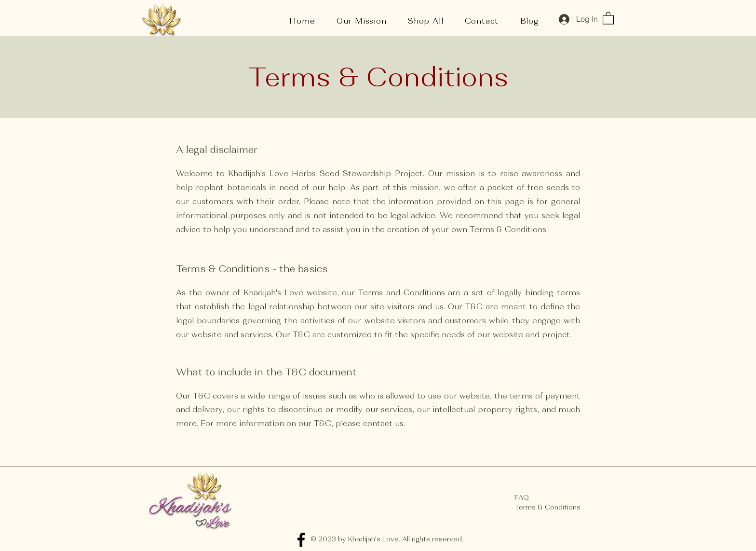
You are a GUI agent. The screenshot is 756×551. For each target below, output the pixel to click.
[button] (608, 18)
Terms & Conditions (547, 507)
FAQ (522, 497)
